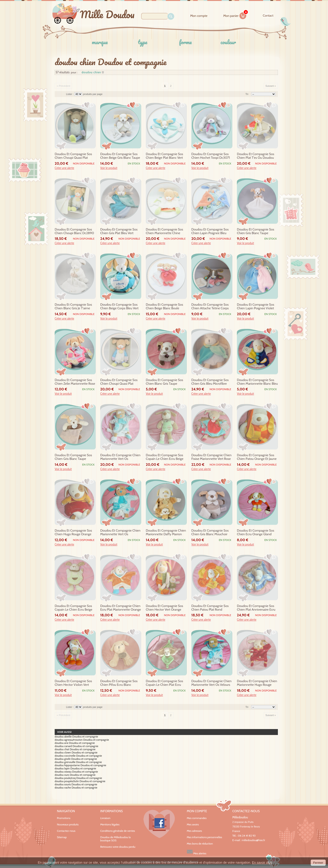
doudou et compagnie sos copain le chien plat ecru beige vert (164, 683)
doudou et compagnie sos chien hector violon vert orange (73, 683)
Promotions (64, 818)
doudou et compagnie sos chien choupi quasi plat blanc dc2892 (119, 382)
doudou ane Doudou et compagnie (75, 743)
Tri (247, 94)
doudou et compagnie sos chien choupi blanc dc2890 (74, 231)
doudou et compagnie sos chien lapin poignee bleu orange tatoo (210, 231)
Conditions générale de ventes (118, 831)
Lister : (70, 94)
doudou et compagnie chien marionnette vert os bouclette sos (120, 457)
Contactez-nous (66, 831)
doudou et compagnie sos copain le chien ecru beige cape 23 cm (73, 608)
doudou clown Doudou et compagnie (76, 753)
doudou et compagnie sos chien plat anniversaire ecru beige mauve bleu (256, 608)
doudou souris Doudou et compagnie (76, 784)
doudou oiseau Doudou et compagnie (76, 772)
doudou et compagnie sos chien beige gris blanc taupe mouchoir (120, 156)
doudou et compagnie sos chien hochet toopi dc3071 (211, 156)
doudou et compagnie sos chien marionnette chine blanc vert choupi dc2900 (164, 231)
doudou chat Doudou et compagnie (75, 749)
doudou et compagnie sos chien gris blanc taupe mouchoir (256, 231)
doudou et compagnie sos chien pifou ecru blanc (119, 683)
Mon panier (235, 15)
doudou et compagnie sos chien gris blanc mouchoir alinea (210, 533)
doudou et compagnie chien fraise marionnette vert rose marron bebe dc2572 (211, 457)
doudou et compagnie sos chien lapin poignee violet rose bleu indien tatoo (256, 307)
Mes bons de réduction (200, 844)
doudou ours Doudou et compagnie (75, 775)
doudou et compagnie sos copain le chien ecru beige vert (165, 457)
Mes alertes (197, 852)
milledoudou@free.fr (253, 840)
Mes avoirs (193, 824)
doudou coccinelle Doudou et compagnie (78, 756)
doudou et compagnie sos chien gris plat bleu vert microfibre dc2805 (119, 231)
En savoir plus (262, 863)
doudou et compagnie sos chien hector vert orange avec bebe (164, 608)
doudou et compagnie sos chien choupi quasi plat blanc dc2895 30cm (73, 156)
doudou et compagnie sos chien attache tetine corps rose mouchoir (210, 307)
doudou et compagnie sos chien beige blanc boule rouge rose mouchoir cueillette (164, 307)
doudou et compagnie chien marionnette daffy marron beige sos (166, 533)
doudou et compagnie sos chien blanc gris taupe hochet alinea (164, 382)
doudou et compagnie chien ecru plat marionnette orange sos (121, 608)
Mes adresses (194, 831)
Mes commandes (197, 818)
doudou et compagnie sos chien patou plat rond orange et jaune (210, 608)
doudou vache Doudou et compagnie (76, 788)
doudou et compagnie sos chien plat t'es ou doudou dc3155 (256, 156)
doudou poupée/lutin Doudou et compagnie (80, 781)
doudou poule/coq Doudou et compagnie (78, 778)
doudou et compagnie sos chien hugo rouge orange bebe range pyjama (73, 533)
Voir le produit (109, 168)
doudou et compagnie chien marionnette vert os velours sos (211, 683)
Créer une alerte (64, 168)
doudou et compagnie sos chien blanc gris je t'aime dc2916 (73, 307)
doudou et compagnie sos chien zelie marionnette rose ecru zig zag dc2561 (75, 382)
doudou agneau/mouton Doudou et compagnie (82, 740)
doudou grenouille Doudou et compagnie (78, 762)
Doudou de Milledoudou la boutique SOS (115, 839)
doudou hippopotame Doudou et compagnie (80, 765)
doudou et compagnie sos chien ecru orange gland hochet (256, 533)
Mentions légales (110, 824)
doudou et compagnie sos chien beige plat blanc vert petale (164, 156)
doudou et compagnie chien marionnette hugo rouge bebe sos (257, 683)
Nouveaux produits (68, 824)
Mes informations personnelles (204, 837)
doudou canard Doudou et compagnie (76, 746)
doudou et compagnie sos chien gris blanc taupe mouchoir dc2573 (73, 457)
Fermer (318, 863)
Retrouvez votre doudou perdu (118, 847)
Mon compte (199, 16)
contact (268, 15)
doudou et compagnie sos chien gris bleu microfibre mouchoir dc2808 (210, 382)
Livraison (105, 818)
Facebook (159, 824)
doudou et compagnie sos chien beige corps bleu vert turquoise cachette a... (119, 307)
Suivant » (271, 86)
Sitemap (62, 837)
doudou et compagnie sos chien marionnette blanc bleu (257, 382)
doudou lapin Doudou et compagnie (75, 768)
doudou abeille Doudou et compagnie (76, 737)
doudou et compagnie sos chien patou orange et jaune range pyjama (257, 457)
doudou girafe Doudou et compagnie (76, 759)
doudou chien (91, 72)
